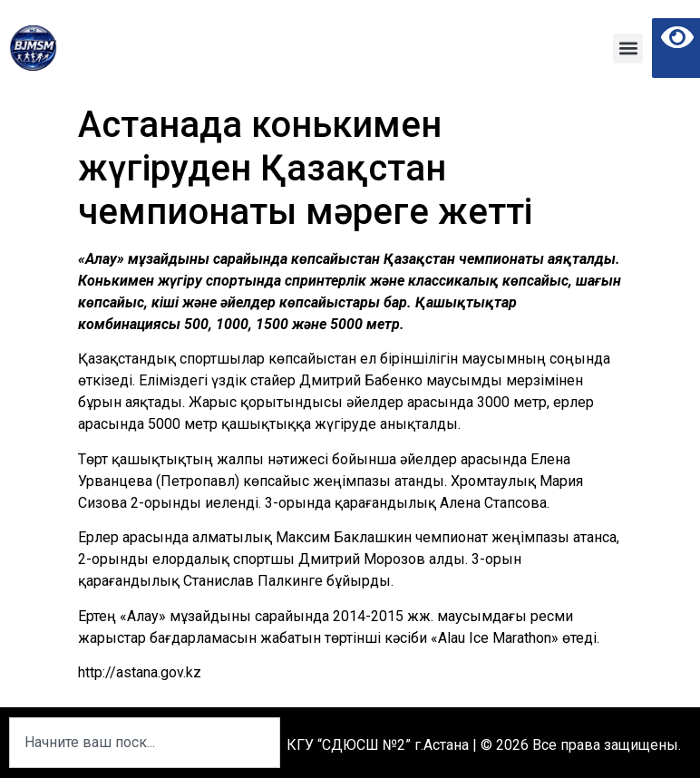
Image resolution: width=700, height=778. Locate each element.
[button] (628, 49)
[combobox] (145, 743)
